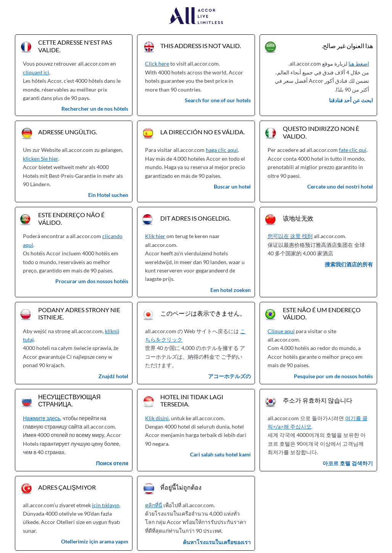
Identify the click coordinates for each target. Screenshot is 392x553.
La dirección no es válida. (202, 132)
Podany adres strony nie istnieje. (79, 313)
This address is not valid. (201, 46)
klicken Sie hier (40, 159)
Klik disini (157, 418)
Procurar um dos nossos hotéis (92, 281)
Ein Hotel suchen (108, 195)
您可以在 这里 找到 (290, 236)
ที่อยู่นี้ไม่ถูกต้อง (181, 487)
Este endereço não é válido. (71, 218)
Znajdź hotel (113, 376)
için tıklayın (106, 505)
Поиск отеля (112, 463)
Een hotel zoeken (231, 290)
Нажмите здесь (42, 418)
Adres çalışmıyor (67, 487)
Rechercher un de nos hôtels (95, 109)
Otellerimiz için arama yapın (95, 541)
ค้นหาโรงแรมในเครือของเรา (217, 542)
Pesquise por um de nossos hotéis (333, 376)
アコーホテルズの (229, 376)
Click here (157, 64)
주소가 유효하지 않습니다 (318, 400)
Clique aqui (281, 331)
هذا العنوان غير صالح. (347, 46)
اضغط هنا (359, 64)
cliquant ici (36, 72)
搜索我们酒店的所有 (349, 264)
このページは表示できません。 (203, 313)
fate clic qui (353, 150)
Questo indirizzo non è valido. (321, 132)
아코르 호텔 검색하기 (348, 463)
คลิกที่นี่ (154, 505)
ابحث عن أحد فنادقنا (351, 100)
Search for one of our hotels (218, 100)
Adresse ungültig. (68, 132)
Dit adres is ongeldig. (195, 218)
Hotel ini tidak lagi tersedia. (192, 400)
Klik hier (155, 236)
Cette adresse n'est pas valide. (75, 46)
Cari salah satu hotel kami (220, 454)
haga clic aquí (222, 150)
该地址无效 (298, 218)
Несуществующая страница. (69, 400)
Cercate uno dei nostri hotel (340, 186)
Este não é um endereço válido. (322, 313)
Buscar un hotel (232, 186)
